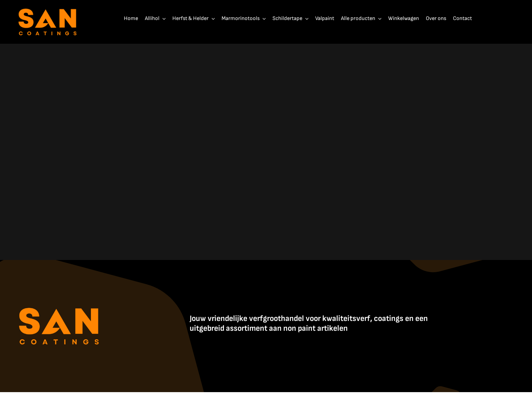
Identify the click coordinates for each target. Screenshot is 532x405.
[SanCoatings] (48, 7)
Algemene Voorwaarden (349, 399)
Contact (384, 399)
